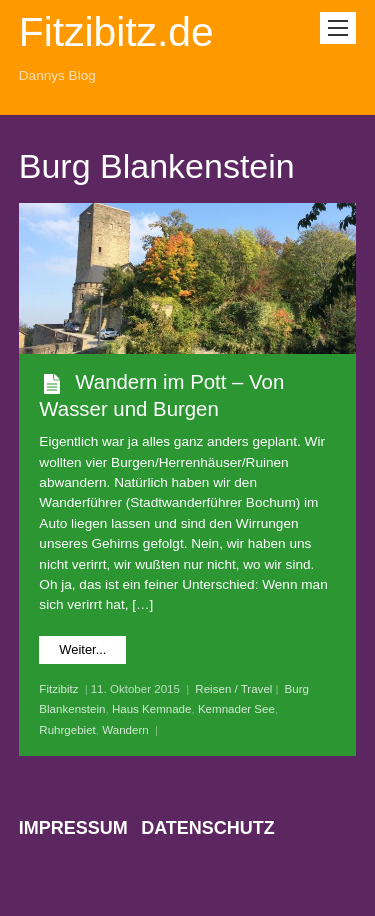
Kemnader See (236, 709)
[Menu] (338, 28)
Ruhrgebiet (67, 730)
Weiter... (82, 649)
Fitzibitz (58, 689)
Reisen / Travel (233, 689)
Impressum (73, 828)
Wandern (125, 730)
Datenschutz (208, 828)
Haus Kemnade (152, 709)
